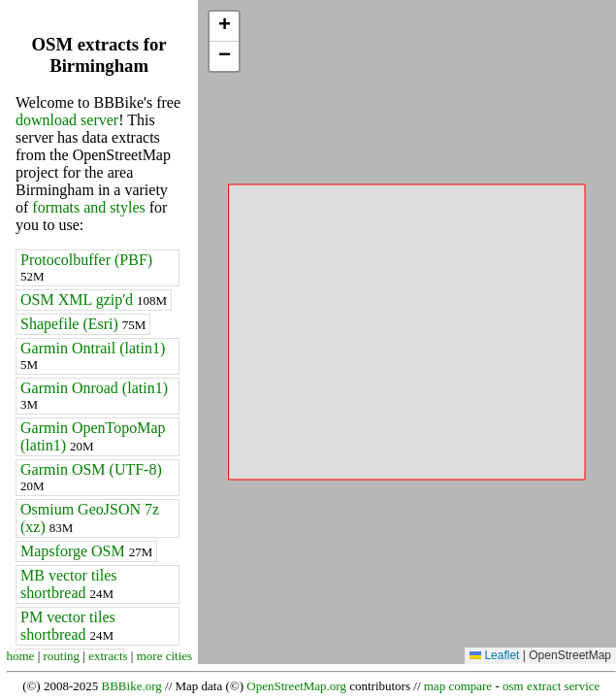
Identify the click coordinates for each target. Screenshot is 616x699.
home (21, 656)
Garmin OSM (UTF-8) (91, 477)
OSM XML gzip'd (94, 300)
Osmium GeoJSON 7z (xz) (90, 518)
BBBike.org (132, 686)
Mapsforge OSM (86, 551)
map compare (458, 686)
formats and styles (88, 207)
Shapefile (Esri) (83, 324)
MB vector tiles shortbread (69, 584)
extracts (108, 656)
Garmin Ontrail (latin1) (93, 356)
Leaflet (494, 655)
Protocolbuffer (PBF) (86, 267)
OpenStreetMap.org (296, 686)
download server (67, 120)
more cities (164, 656)
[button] (224, 27)
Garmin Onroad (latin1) (94, 396)
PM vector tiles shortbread (68, 626)
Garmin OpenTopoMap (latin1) (93, 436)
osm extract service (551, 686)
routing (62, 656)
